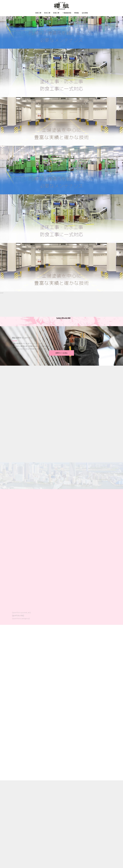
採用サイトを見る (61, 353)
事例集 (77, 13)
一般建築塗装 (67, 13)
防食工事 (56, 13)
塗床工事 (38, 13)
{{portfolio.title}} (18, 615)
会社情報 (85, 13)
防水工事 (47, 13)
